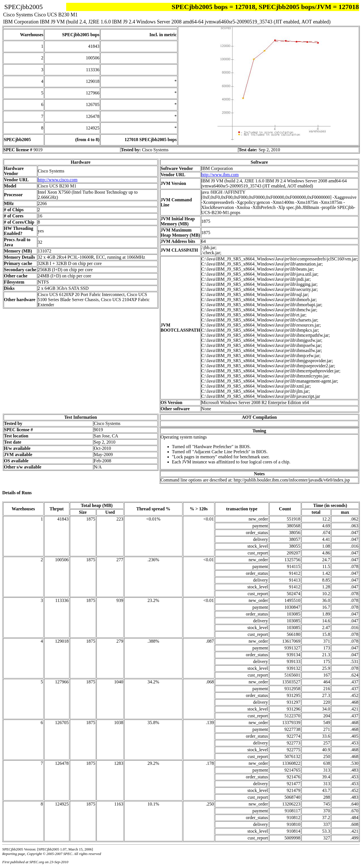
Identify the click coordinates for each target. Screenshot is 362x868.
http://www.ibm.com (220, 175)
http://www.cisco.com (58, 180)
